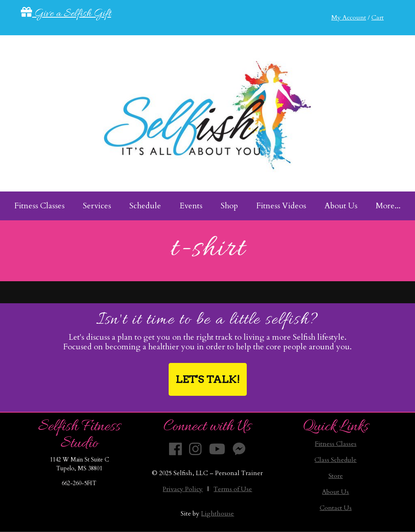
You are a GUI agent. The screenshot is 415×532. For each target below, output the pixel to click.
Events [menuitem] (191, 206)
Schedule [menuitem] (145, 206)
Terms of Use (233, 489)
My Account (349, 18)
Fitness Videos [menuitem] (281, 206)
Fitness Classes (336, 444)
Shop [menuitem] (229, 206)
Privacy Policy (183, 489)
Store (336, 476)
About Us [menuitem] (341, 206)
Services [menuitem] (97, 206)
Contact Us (336, 508)
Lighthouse (218, 514)
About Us (335, 492)
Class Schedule (335, 460)
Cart (378, 18)
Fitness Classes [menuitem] (39, 206)
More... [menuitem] (388, 206)
